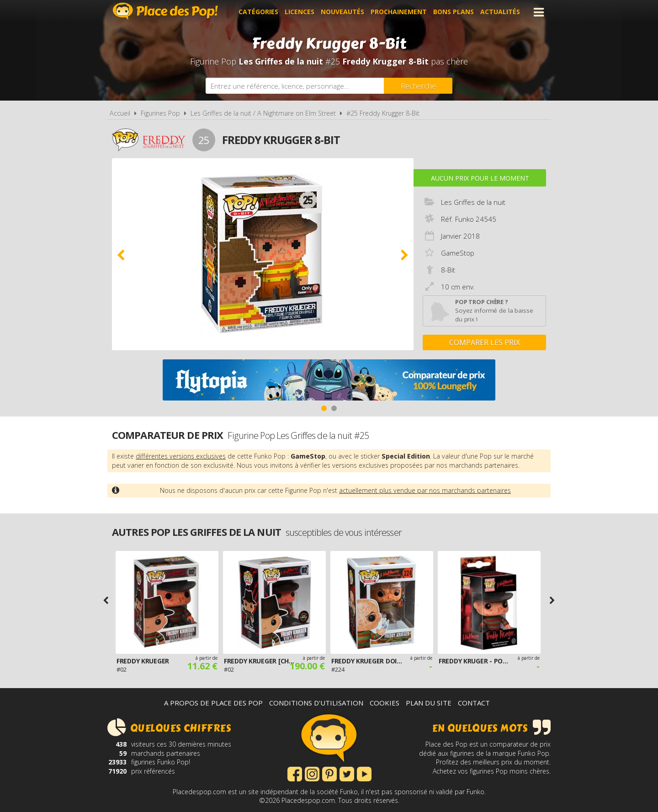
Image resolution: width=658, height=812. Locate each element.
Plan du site (429, 703)
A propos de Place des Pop (213, 703)
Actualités (500, 12)
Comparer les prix (485, 342)
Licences (300, 12)
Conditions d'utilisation (316, 703)
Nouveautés (342, 12)
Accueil (120, 113)
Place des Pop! (165, 11)
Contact (474, 703)
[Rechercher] (418, 86)
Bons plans (454, 12)
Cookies (385, 703)
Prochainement (399, 12)
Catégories (258, 12)
